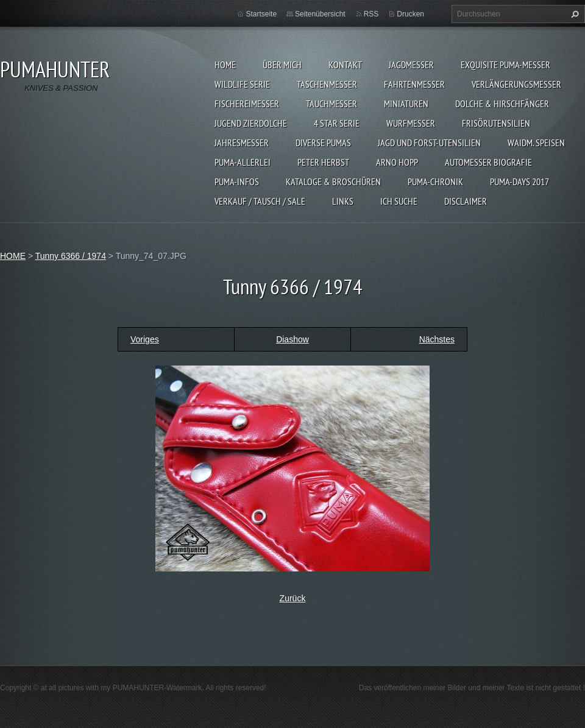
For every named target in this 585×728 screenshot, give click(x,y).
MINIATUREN (406, 104)
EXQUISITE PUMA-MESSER (505, 65)
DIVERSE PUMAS (323, 143)
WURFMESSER (411, 123)
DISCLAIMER (466, 201)
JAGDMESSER (411, 65)
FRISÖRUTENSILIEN (496, 123)
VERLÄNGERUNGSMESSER (516, 84)
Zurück (293, 598)
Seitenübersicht (320, 14)
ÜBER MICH (282, 65)
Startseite (261, 14)
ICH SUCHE (399, 201)
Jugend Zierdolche (251, 123)
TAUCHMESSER (331, 104)
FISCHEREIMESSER (247, 104)
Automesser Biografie (488, 162)
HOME (225, 65)
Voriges (145, 339)
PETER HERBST (323, 162)
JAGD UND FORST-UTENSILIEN (429, 143)
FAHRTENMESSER (414, 84)
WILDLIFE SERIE (242, 84)
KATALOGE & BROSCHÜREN (333, 182)
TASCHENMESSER (327, 84)
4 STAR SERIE (337, 123)
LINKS (343, 201)
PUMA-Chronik (435, 182)
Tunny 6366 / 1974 (71, 256)
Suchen (573, 14)
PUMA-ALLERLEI (243, 162)
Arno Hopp (397, 162)
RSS (371, 14)
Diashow (292, 339)
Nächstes (437, 339)
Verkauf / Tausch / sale (260, 201)
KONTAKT (345, 65)
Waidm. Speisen (536, 143)
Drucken (410, 14)
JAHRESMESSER (242, 143)
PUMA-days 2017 (519, 182)
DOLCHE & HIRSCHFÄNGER (502, 104)
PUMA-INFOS (237, 182)
